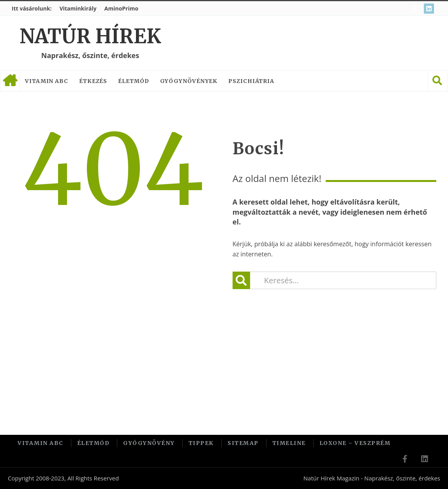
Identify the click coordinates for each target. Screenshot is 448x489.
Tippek (201, 443)
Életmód (133, 81)
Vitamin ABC (47, 81)
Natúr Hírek (90, 36)
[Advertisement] (224, 351)
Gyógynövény (149, 443)
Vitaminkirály (78, 8)
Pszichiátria (251, 81)
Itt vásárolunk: (32, 8)
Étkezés (93, 81)
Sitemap (243, 443)
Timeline (289, 443)
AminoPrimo (121, 8)
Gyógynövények (189, 81)
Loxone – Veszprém (355, 443)
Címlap (10, 81)
